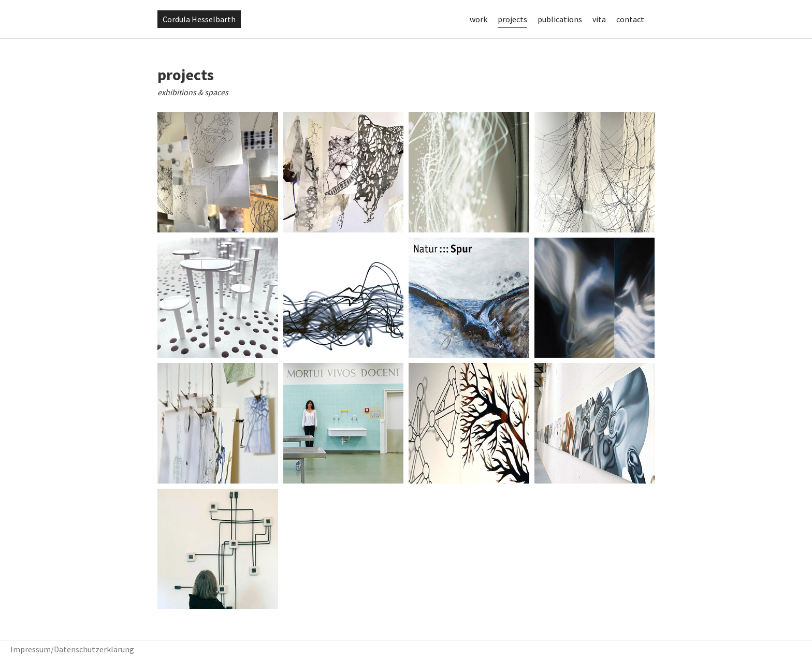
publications (560, 19)
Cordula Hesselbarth (199, 19)
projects (512, 19)
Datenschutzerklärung (94, 649)
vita (599, 19)
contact (630, 19)
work (479, 19)
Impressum (31, 649)
